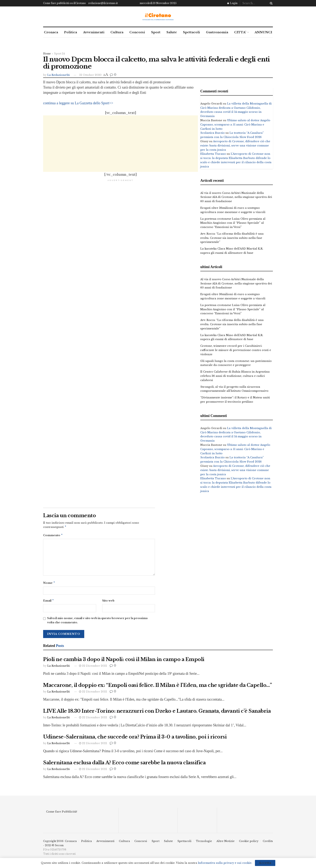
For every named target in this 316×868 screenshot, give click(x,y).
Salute (172, 32)
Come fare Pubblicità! (62, 813)
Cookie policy (249, 843)
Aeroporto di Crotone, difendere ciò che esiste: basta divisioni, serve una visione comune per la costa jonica (235, 146)
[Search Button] (270, 3)
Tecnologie (204, 843)
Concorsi (137, 32)
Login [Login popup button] (232, 3)
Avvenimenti (94, 32)
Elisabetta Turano (213, 154)
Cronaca (51, 32)
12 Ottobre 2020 (90, 75)
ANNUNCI (263, 32)
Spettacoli (191, 32)
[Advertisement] (121, 144)
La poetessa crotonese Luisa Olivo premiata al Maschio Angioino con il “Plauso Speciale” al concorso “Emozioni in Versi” (233, 223)
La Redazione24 (58, 75)
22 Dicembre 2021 (93, 667)
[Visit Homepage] (158, 17)
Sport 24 (59, 54)
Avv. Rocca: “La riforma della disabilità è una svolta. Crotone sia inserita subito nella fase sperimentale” (232, 238)
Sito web (108, 602)
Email (49, 602)
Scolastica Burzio (213, 133)
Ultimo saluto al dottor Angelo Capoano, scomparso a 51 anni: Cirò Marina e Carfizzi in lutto (235, 125)
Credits (268, 843)
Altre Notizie (226, 843)
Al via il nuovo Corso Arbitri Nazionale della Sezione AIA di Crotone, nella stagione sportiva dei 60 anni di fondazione (236, 197)
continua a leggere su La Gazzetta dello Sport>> (78, 103)
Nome (49, 584)
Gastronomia (217, 32)
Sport (156, 32)
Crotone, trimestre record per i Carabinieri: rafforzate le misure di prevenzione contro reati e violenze (236, 350)
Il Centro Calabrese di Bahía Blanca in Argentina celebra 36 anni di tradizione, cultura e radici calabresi (235, 376)
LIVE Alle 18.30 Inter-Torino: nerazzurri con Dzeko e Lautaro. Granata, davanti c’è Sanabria (157, 713)
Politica (71, 32)
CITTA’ (240, 32)
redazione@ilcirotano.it (103, 3)
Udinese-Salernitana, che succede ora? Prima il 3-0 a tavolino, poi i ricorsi (135, 738)
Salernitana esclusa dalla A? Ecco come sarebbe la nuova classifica (124, 764)
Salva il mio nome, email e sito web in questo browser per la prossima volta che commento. (97, 622)
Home (47, 54)
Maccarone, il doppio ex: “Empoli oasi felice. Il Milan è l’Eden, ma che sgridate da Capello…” (157, 687)
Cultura (117, 32)
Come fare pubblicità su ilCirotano (64, 3)
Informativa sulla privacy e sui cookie (225, 863)
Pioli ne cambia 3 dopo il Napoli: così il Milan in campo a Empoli (124, 661)
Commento (53, 536)
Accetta (265, 863)
